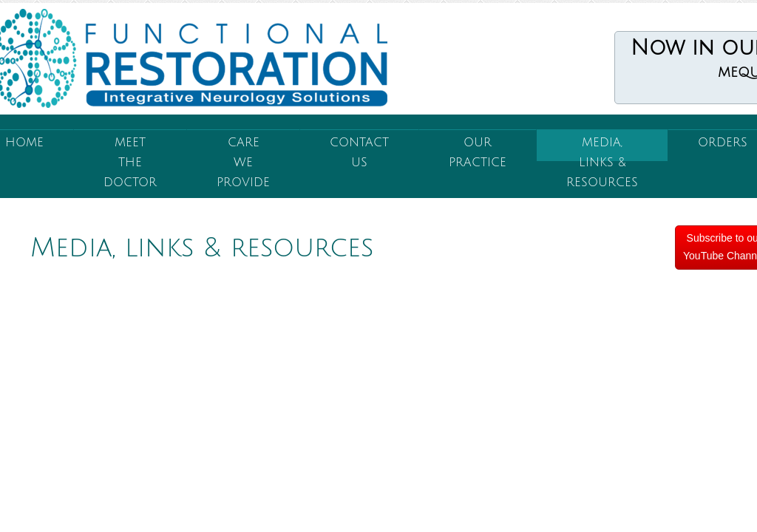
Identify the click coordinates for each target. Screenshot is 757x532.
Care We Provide (243, 149)
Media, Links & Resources (602, 149)
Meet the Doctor (130, 149)
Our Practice (478, 149)
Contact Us (359, 149)
